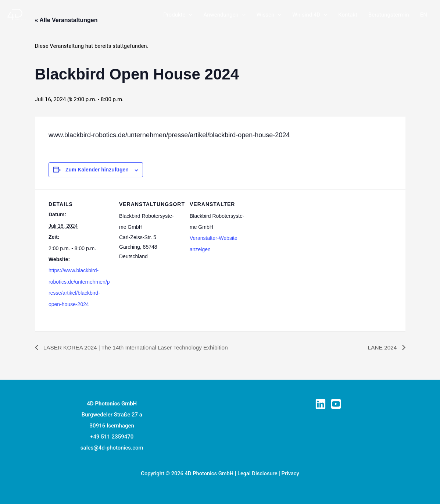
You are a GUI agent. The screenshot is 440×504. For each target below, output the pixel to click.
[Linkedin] (321, 403)
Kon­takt (348, 15)
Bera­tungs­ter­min (389, 15)
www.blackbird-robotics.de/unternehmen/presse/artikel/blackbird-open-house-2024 (169, 135)
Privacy (290, 473)
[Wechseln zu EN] (424, 15)
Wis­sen (269, 15)
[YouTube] (336, 403)
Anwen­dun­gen (224, 15)
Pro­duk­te (178, 15)
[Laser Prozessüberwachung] (17, 14)
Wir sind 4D (310, 15)
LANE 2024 (382, 347)
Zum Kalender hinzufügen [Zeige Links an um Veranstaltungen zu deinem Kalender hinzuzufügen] (97, 170)
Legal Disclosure (257, 473)
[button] (189, 15)
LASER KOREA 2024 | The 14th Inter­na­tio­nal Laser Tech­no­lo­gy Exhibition (139, 347)
